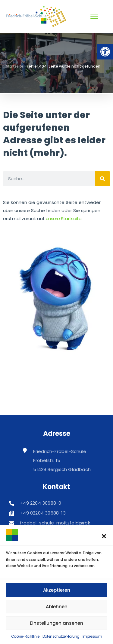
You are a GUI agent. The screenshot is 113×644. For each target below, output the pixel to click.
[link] (105, 52)
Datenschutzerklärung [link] (61, 636)
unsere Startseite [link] (64, 219)
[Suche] (102, 179)
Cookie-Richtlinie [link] (25, 636)
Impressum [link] (92, 636)
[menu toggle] (94, 16)
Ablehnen (57, 607)
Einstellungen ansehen (56, 623)
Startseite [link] (15, 66)
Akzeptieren (57, 590)
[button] (104, 536)
